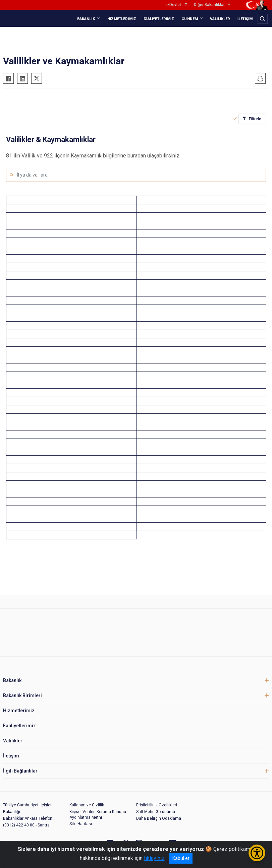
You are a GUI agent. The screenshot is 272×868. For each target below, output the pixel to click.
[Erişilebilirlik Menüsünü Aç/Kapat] (257, 853)
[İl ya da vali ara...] (141, 175)
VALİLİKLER (220, 19)
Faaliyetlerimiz (19, 726)
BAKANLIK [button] (86, 19)
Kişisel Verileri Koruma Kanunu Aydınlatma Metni (98, 815)
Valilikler (13, 741)
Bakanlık (12, 680)
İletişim (11, 756)
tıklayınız (154, 858)
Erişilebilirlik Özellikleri (157, 805)
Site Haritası (81, 824)
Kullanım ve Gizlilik (87, 805)
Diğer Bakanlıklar (209, 5)
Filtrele (255, 119)
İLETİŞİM (245, 19)
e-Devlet (173, 5)
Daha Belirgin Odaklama (159, 818)
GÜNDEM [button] (190, 19)
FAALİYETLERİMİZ (159, 19)
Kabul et (181, 858)
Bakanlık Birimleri (22, 695)
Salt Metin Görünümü (156, 812)
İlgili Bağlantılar (20, 771)
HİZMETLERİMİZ (122, 19)
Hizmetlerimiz (19, 711)
